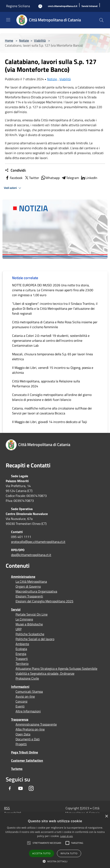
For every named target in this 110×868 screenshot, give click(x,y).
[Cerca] (101, 20)
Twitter (32, 178)
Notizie (24, 40)
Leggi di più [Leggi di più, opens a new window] (67, 836)
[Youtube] (20, 788)
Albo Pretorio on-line (30, 729)
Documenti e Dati (28, 739)
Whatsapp (50, 178)
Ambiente (22, 644)
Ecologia (21, 649)
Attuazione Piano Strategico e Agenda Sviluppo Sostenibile (56, 668)
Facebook (14, 178)
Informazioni (20, 687)
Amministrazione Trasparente (36, 724)
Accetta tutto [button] (41, 853)
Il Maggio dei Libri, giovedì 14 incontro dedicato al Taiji (50, 422)
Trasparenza (20, 719)
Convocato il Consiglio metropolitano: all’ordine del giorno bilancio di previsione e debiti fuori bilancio (52, 397)
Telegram (70, 178)
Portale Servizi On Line (32, 614)
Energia (21, 654)
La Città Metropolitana (31, 581)
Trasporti (22, 659)
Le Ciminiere (24, 619)
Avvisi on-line (25, 696)
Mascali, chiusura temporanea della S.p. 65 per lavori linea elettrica (52, 357)
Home (9, 40)
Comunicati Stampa (29, 691)
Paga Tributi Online (24, 752)
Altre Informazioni (28, 711)
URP (19, 629)
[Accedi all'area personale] (40, 6)
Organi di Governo (28, 586)
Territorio (22, 664)
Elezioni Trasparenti (29, 596)
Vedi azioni (13, 188)
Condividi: (15, 170)
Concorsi (22, 701)
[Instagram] (31, 788)
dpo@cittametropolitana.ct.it (31, 555)
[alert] (55, 840)
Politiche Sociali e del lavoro (35, 639)
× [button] (106, 816)
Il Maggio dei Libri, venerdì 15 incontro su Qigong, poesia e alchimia (53, 370)
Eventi (20, 706)
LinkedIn (89, 178)
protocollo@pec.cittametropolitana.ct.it (38, 542)
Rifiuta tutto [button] (69, 853)
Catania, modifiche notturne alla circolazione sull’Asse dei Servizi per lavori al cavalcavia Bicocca (52, 411)
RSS (7, 808)
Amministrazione (23, 577)
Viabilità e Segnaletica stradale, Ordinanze (45, 673)
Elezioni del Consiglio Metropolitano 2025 (44, 601)
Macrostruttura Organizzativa (36, 591)
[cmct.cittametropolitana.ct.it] (63, 6)
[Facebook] (10, 788)
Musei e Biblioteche (29, 624)
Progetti (21, 744)
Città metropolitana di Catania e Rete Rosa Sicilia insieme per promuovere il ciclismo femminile (55, 324)
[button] (47, 843)
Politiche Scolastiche (30, 634)
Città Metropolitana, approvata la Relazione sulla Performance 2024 (46, 384)
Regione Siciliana (18, 6)
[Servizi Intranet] (90, 6)
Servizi (16, 609)
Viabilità (40, 40)
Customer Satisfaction (27, 760)
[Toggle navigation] (8, 20)
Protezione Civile (27, 678)
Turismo (17, 769)
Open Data (23, 734)
